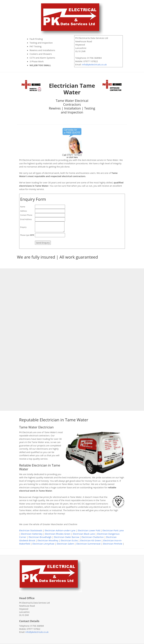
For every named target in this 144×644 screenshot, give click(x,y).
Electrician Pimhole (113, 544)
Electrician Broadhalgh (40, 537)
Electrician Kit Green (91, 540)
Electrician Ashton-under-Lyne (60, 530)
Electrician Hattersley (32, 534)
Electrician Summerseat (88, 544)
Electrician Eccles (69, 540)
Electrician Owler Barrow (66, 537)
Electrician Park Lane (113, 530)
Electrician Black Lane (84, 534)
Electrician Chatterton (93, 537)
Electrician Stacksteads (31, 530)
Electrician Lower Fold (89, 530)
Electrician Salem (65, 544)
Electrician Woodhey (48, 540)
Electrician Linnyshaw (43, 544)
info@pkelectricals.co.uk (94, 64)
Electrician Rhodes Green (58, 534)
